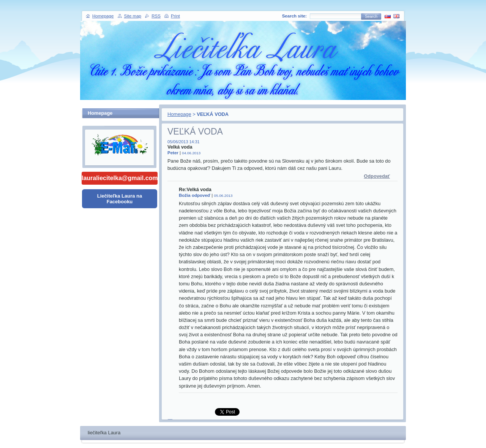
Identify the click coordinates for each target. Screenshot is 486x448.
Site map (133, 16)
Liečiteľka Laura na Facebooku (120, 199)
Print (175, 16)
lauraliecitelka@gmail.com (120, 178)
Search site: (294, 16)
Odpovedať (377, 176)
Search (371, 17)
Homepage (179, 114)
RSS (156, 16)
